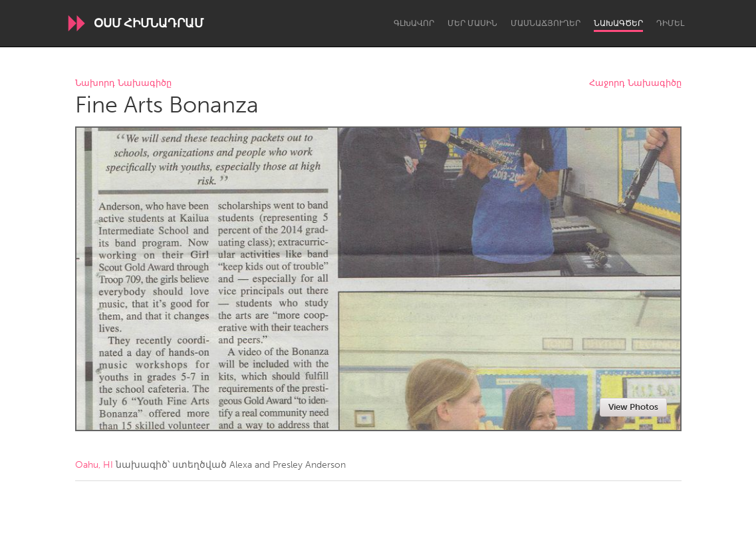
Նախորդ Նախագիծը (123, 84)
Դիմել (670, 23)
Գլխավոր (414, 23)
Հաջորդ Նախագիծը (635, 84)
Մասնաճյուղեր (546, 23)
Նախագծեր (618, 23)
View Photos (633, 407)
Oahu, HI (94, 465)
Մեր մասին (472, 23)
